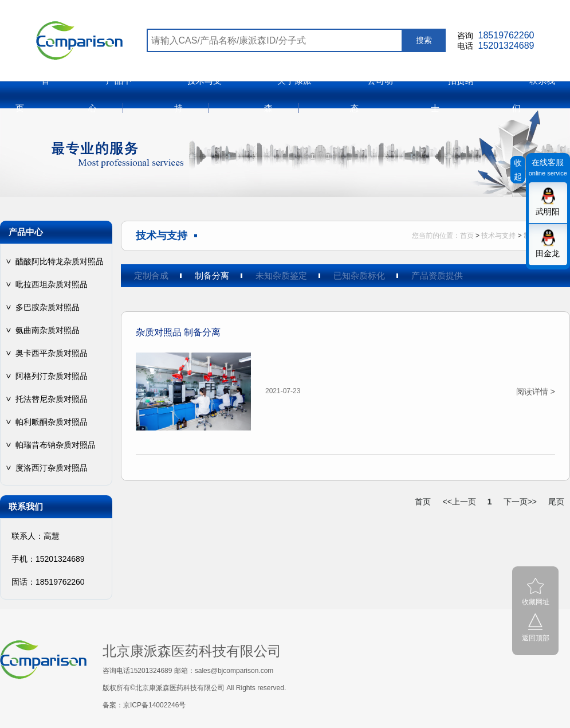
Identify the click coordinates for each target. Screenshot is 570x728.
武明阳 (548, 212)
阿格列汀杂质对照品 (52, 376)
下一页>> (520, 502)
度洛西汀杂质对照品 (52, 468)
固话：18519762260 (48, 582)
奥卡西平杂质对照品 (52, 353)
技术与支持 (498, 236)
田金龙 (548, 253)
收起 (518, 170)
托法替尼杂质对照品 (52, 399)
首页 (467, 236)
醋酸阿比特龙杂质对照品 (60, 261)
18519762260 (506, 35)
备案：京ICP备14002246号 (144, 705)
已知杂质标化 (359, 275)
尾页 (556, 502)
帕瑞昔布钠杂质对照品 (56, 445)
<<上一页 (459, 502)
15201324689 (506, 46)
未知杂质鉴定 (281, 275)
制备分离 (212, 275)
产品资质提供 (437, 275)
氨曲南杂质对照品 (48, 330)
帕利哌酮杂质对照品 (52, 422)
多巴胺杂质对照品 (48, 307)
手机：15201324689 (48, 559)
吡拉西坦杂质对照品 (52, 284)
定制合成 (151, 275)
